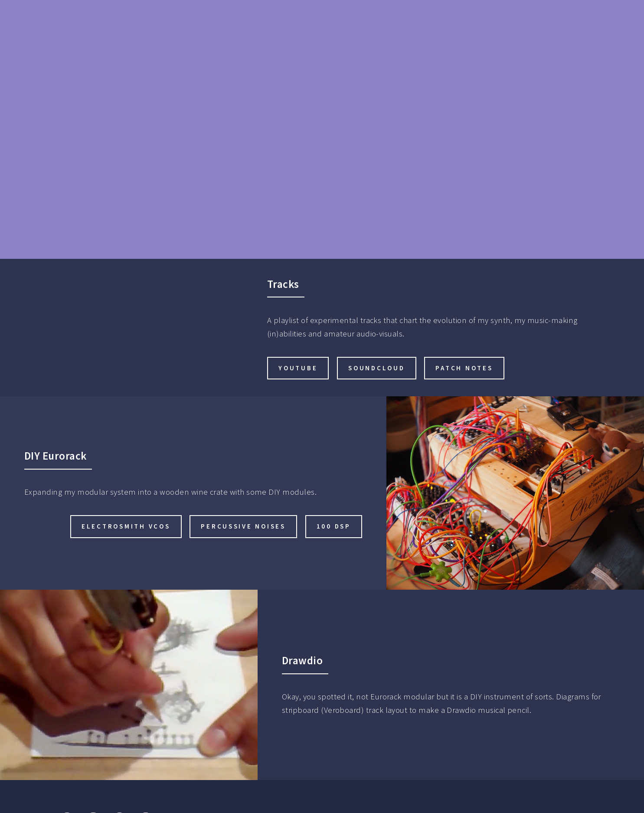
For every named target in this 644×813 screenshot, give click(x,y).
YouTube (298, 368)
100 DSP (334, 526)
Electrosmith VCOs (126, 526)
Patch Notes (464, 368)
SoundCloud (376, 368)
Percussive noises (243, 526)
